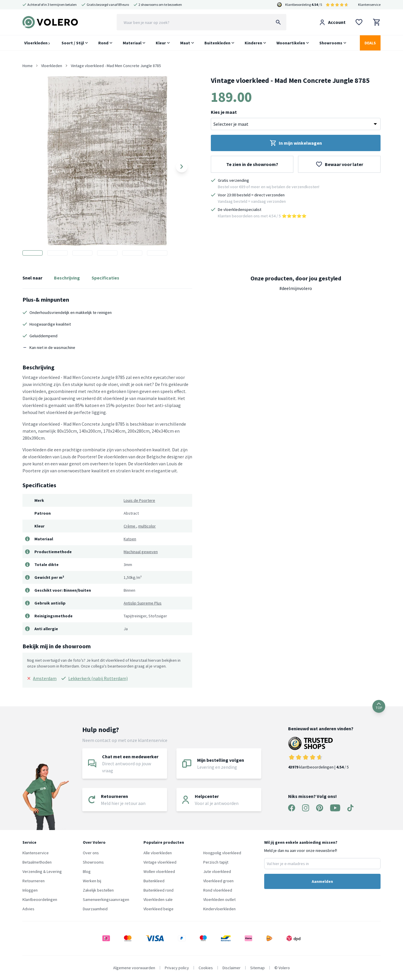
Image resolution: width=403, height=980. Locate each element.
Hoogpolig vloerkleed (222, 853)
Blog (87, 871)
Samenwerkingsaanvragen (106, 899)
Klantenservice (369, 5)
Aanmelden (322, 881)
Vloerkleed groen (218, 881)
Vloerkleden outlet (219, 899)
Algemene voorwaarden (134, 968)
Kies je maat (224, 112)
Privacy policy (177, 968)
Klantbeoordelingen (40, 899)
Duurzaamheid (95, 909)
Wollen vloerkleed (159, 871)
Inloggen (30, 890)
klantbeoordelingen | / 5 (321, 753)
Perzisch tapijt (216, 862)
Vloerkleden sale (158, 899)
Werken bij (92, 881)
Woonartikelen (291, 43)
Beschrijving (67, 278)
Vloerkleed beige (158, 909)
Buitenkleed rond (158, 890)
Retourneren (34, 881)
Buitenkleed (154, 881)
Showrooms (331, 43)
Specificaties (105, 278)
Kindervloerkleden (219, 909)
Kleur (161, 43)
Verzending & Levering (42, 871)
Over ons (91, 853)
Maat (185, 43)
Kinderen (253, 43)
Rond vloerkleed (218, 890)
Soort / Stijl (73, 43)
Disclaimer (232, 968)
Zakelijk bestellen (98, 890)
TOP (379, 706)
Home (28, 66)
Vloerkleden (37, 43)
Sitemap (257, 968)
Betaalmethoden (37, 862)
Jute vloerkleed (217, 871)
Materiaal (132, 43)
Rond (103, 43)
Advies (28, 909)
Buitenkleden (217, 43)
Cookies (206, 968)
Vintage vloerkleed (160, 862)
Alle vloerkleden (158, 853)
